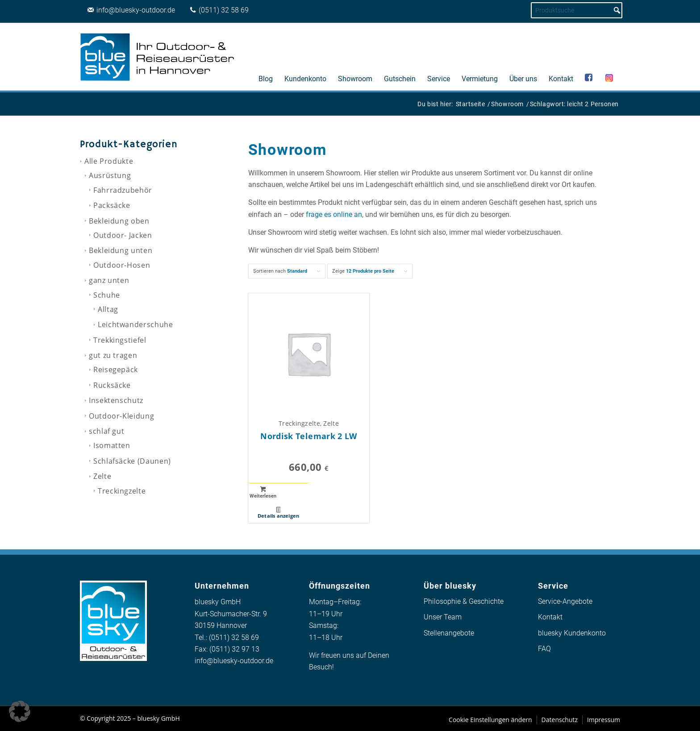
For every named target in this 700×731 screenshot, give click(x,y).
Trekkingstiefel (120, 340)
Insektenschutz (116, 400)
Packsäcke (112, 205)
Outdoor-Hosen (122, 265)
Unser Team (443, 617)
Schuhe (107, 295)
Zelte (102, 476)
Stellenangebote (449, 633)
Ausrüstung (110, 175)
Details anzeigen (279, 513)
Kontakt (550, 617)
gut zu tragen (113, 355)
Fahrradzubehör (123, 190)
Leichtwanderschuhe (135, 324)
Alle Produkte (109, 161)
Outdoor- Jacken (123, 235)
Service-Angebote (565, 601)
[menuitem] (266, 57)
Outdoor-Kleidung (121, 416)
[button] (20, 711)
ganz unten (109, 280)
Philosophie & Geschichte (464, 601)
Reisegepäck (116, 370)
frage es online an (334, 214)
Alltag (108, 309)
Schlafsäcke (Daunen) (132, 461)
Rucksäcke (112, 385)
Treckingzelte (122, 491)
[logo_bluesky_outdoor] (158, 57)
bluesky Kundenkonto (572, 633)
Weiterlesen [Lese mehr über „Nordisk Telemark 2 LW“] (263, 493)
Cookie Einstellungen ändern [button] (490, 720)
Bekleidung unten (121, 250)
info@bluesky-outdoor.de (234, 661)
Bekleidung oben (119, 221)
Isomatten (112, 445)
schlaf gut (106, 431)
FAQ (544, 649)
